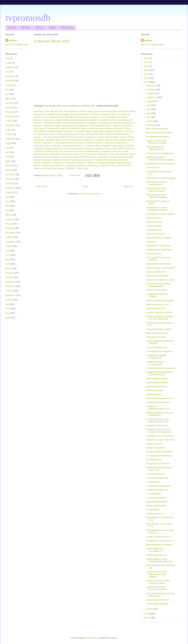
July (7, 148)
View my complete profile (17, 44)
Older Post (128, 186)
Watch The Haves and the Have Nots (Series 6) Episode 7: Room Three (85, 148)
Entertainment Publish (156, 337)
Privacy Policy (67, 28)
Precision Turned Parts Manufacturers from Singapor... (156, 574)
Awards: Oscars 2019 (156, 272)
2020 (147, 78)
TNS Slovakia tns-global (157, 604)
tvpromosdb (28, 18)
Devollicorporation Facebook (159, 545)
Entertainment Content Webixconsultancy (156, 190)
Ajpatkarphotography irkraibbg (160, 300)
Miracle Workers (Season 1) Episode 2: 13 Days (85, 123)
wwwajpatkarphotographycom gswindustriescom (159, 373)
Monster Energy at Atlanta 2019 (160, 268)
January (9, 107)
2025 (147, 58)
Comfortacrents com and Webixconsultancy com (158, 420)
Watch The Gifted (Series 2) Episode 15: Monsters (62, 131)
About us (39, 28)
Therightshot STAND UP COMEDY (157, 295)
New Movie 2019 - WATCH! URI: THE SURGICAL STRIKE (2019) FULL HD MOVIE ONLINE (75, 111)
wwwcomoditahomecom (157, 378)
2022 (147, 70)
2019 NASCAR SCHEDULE (159, 264)
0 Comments (75, 175)
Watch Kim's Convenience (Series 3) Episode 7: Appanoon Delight (91, 143)
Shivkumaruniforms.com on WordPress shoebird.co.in (159, 431)
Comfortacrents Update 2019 (159, 250)
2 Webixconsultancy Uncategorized (155, 363)
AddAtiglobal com (154, 230)
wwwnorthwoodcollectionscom (160, 398)
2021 (147, 74)
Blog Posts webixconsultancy (159, 133)
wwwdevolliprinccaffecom (157, 383)
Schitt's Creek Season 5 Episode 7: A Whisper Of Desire (88, 160)
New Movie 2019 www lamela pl (160, 164)
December (10, 76)
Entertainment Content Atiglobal (160, 214)
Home (85, 186)
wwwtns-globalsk (154, 394)
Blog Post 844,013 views (157, 333)
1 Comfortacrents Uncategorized (161, 368)
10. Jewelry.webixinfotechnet (159, 456)
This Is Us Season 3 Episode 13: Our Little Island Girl (104, 154)
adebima (13, 40)
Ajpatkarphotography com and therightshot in (160, 414)
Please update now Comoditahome (155, 550)
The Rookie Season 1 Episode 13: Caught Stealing (102, 157)
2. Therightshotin (154, 494)
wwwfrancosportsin (155, 390)
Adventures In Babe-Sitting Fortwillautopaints (158, 285)
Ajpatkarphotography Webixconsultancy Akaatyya (160, 158)
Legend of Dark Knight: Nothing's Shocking (156, 142)
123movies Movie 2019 (157, 347)
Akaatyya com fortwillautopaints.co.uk (158, 408)
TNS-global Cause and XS (158, 463)
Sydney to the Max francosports (160, 280)
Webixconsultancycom (156, 506)
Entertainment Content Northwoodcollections (157, 209)
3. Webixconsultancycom (157, 490)
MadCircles (92, 638)
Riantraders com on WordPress (160, 436)
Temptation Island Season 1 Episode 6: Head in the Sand (101, 165)
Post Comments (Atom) (91, 194)
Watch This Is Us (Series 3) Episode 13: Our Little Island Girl (71, 134)
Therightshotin (152, 510)
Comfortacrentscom (155, 514)
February (10, 103)
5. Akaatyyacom (153, 482)
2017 (147, 618)
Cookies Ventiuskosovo (157, 555)
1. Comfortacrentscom (156, 498)
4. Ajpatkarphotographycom (158, 486)
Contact (52, 28)
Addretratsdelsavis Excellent (159, 238)
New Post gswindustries (157, 129)
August (9, 63)
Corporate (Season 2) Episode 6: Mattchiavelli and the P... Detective (91, 126)
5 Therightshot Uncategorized (159, 351)
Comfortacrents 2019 (155, 308)
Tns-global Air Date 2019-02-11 (160, 541)
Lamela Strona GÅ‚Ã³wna (158, 600)
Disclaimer (26, 28)
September (10, 67)
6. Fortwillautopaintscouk (157, 478)
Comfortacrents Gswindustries (160, 153)
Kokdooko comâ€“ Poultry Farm (160, 440)
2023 (147, 66)
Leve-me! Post (153, 168)
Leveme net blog (154, 254)
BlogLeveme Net (154, 218)
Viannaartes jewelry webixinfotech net (155, 148)
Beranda (12, 28)
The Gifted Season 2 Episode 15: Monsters (103, 151)
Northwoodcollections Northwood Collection (157, 588)
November (10, 81)
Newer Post (41, 186)
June (8, 58)
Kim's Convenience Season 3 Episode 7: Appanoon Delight (88, 163)
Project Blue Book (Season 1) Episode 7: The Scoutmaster (90, 117)
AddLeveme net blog (155, 234)
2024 (147, 62)
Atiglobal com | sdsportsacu (158, 246)
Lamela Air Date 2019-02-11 (159, 537)
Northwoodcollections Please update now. (159, 469)
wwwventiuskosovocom (157, 386)
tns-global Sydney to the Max (159, 312)
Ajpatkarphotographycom (157, 502)
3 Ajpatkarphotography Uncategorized (156, 357)
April (8, 94)
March (8, 99)
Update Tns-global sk (156, 448)
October (9, 85)
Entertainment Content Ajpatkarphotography (157, 196)
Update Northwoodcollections (159, 452)
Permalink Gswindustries (157, 276)
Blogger (113, 638)
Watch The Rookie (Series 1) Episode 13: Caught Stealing (86, 137)
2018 (147, 614)
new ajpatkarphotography (157, 137)
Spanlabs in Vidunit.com (157, 426)
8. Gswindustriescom (155, 474)
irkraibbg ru (151, 242)
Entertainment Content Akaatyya (161, 178)
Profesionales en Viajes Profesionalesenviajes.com (159, 560)
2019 (147, 82)
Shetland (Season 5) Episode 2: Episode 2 (90, 120)
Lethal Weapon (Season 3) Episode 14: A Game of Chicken (83, 114)
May (7, 90)
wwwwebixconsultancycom (158, 402)
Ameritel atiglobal (154, 226)
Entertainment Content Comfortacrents (156, 183)
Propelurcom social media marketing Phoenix (158, 582)
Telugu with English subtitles (159, 329)
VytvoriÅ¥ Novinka (154, 222)
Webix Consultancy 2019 (157, 304)
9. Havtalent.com (154, 460)
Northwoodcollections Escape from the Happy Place (159, 318)
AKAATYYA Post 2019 (156, 290)
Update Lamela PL (154, 444)
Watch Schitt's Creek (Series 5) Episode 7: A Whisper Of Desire (85, 140)
